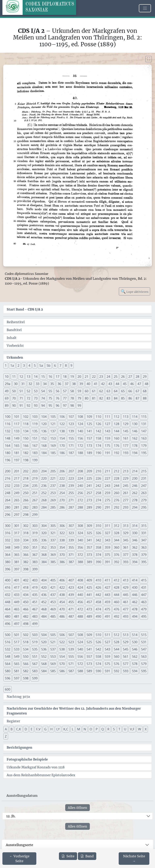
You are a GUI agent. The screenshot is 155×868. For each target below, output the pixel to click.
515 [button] (144, 635)
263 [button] (144, 493)
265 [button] (17, 500)
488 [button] (80, 616)
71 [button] (21, 398)
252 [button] (44, 493)
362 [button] (135, 547)
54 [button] (43, 391)
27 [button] (130, 377)
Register (13, 721)
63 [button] (108, 391)
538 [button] (62, 649)
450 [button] (26, 602)
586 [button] (62, 671)
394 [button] (135, 562)
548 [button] (8, 656)
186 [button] (62, 453)
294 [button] (135, 507)
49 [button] (7, 391)
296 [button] (8, 515)
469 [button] (53, 609)
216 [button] (8, 478)
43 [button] (110, 384)
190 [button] (98, 453)
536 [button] (44, 649)
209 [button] (89, 471)
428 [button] (117, 587)
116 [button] (8, 424)
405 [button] (53, 580)
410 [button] (98, 580)
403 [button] (35, 580)
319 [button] (35, 533)
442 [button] (98, 595)
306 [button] (62, 526)
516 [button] (8, 642)
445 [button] (126, 595)
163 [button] (144, 438)
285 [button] (53, 507)
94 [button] (43, 406)
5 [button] (35, 365)
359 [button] (107, 547)
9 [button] (71, 365)
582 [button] (26, 671)
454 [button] (62, 602)
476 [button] (117, 609)
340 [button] (80, 540)
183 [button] (35, 453)
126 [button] (98, 424)
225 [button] (89, 478)
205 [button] (53, 471)
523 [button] (71, 642)
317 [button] (17, 533)
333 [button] (17, 540)
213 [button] (126, 471)
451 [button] (35, 602)
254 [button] (62, 493)
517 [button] (17, 642)
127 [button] (107, 424)
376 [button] (117, 555)
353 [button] (53, 547)
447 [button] (144, 595)
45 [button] (125, 384)
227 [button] (107, 478)
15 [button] (43, 377)
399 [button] (35, 569)
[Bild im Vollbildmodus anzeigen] (149, 59)
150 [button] (26, 438)
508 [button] (80, 635)
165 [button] (17, 446)
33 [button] (38, 384)
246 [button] (135, 486)
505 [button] (53, 635)
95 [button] (50, 406)
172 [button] (80, 446)
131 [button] (144, 424)
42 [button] (103, 384)
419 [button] (35, 587)
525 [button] (89, 642)
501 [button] (17, 635)
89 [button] (7, 406)
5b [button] (49, 365)
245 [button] (126, 486)
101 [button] (17, 417)
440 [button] (80, 595)
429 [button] (126, 587)
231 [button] (144, 478)
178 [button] (135, 446)
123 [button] (71, 424)
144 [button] (117, 431)
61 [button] (94, 391)
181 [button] (17, 453)
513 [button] (126, 635)
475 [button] (107, 609)
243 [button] (107, 486)
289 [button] (89, 507)
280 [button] (8, 507)
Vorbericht (15, 346)
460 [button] (117, 602)
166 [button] (26, 446)
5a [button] (41, 365)
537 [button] (53, 649)
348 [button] (8, 547)
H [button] (51, 729)
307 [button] (71, 526)
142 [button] (98, 431)
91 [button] (21, 406)
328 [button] (117, 533)
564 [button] (8, 664)
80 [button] (87, 398)
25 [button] (116, 377)
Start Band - (25, 309)
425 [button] (89, 587)
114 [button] (135, 417)
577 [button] (126, 664)
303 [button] (35, 526)
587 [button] (71, 671)
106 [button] (62, 417)
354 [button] (62, 547)
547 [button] (144, 649)
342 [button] (98, 540)
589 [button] (89, 671)
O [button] (91, 729)
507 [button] (71, 635)
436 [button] (44, 595)
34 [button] (45, 384)
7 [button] (60, 365)
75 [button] (50, 398)
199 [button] (35, 460)
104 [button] (44, 417)
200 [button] (8, 471)
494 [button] (135, 616)
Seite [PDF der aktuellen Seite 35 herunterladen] (68, 856)
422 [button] (62, 587)
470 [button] (62, 609)
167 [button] (35, 446)
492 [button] (117, 616)
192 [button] (117, 453)
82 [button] (101, 398)
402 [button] (26, 580)
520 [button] (44, 642)
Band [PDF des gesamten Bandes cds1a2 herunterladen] (87, 856)
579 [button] (144, 664)
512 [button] (117, 635)
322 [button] (62, 533)
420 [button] (44, 587)
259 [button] (107, 493)
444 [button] (117, 595)
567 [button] (35, 664)
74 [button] (43, 398)
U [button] (125, 729)
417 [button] (17, 587)
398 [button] (26, 569)
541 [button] (89, 649)
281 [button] (17, 507)
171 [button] (71, 446)
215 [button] (144, 471)
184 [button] (44, 453)
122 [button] (62, 424)
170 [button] (62, 446)
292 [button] (117, 507)
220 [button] (44, 478)
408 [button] (80, 580)
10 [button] (7, 377)
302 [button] (26, 526)
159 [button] (107, 438)
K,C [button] (66, 729)
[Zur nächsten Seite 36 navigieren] (134, 859)
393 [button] (126, 562)
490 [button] (98, 616)
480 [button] (8, 616)
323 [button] (71, 533)
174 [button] (98, 446)
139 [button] (71, 431)
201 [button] (17, 471)
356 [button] (80, 547)
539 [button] (71, 649)
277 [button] (126, 500)
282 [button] (26, 507)
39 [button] (81, 384)
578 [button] (135, 664)
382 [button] (26, 562)
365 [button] (17, 555)
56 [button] (58, 391)
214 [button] (135, 471)
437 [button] (53, 595)
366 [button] (26, 555)
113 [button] (126, 417)
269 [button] (53, 500)
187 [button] (71, 453)
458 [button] (98, 602)
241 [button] (89, 486)
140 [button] (80, 431)
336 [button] (44, 540)
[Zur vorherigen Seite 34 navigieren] (19, 859)
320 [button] (44, 533)
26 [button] (123, 377)
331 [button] (144, 533)
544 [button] (117, 649)
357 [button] (89, 547)
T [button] (119, 729)
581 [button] (17, 671)
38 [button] (74, 384)
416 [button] (8, 587)
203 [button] (35, 471)
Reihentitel (16, 322)
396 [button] (8, 569)
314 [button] (135, 526)
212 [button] (117, 471)
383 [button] (35, 562)
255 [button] (71, 493)
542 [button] (98, 649)
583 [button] (35, 671)
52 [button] (28, 391)
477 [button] (126, 609)
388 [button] (80, 562)
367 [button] (35, 555)
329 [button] (126, 533)
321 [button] (53, 533)
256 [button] (80, 493)
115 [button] (144, 417)
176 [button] (117, 446)
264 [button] (8, 500)
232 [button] (8, 486)
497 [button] (17, 624)
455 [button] (71, 602)
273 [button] (89, 500)
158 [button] (98, 438)
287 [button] (71, 507)
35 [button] (52, 384)
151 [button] (35, 438)
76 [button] (58, 398)
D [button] (26, 729)
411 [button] (107, 580)
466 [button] (26, 609)
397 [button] (17, 569)
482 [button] (26, 616)
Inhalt (12, 338)
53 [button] (36, 391)
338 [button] (62, 540)
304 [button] (44, 526)
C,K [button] (19, 729)
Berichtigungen (19, 747)
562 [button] (135, 656)
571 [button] (71, 664)
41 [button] (96, 384)
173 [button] (89, 446)
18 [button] (65, 377)
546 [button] (135, 649)
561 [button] (126, 656)
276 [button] (117, 500)
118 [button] (26, 424)
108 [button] (80, 417)
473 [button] (89, 609)
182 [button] (26, 453)
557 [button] (89, 656)
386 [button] (62, 562)
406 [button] (62, 580)
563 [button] (144, 656)
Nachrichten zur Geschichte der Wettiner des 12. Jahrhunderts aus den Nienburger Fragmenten (74, 711)
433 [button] (17, 595)
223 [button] (71, 478)
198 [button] (26, 460)
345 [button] (126, 540)
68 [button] (145, 391)
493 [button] (126, 616)
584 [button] (44, 671)
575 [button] (107, 664)
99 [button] (79, 406)
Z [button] (6, 736)
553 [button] (53, 656)
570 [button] (62, 664)
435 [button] (35, 595)
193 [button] (126, 453)
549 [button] (17, 656)
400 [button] (8, 580)
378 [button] (135, 555)
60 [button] (87, 391)
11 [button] (14, 377)
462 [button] (135, 602)
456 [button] (80, 602)
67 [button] (137, 391)
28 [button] (137, 377)
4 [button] (29, 365)
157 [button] (89, 438)
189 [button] (89, 453)
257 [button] (89, 493)
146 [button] (135, 431)
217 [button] (17, 478)
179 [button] (144, 446)
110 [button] (98, 417)
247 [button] (144, 486)
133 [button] (17, 431)
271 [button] (71, 500)
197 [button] (17, 460)
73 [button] (36, 398)
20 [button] (79, 377)
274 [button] (98, 500)
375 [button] (107, 555)
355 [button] (71, 547)
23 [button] (101, 377)
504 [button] (44, 635)
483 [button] (35, 616)
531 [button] (144, 642)
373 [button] (89, 555)
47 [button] (139, 384)
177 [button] (126, 446)
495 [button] (144, 616)
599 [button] (35, 678)
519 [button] (35, 642)
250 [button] (26, 493)
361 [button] (126, 547)
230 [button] (135, 478)
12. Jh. (11, 816)
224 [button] (80, 478)
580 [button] (8, 671)
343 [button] (107, 540)
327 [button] (107, 533)
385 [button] (53, 562)
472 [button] (80, 609)
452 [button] (44, 602)
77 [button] (65, 398)
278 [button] (135, 500)
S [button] (114, 729)
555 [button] (71, 656)
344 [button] (117, 540)
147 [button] (144, 431)
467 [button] (35, 609)
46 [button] (132, 384)
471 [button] (71, 609)
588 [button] (80, 671)
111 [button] (107, 417)
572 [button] (80, 664)
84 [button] (116, 398)
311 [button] (107, 526)
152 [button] (44, 438)
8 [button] (66, 365)
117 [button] (17, 424)
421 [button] (53, 587)
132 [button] (8, 431)
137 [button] (53, 431)
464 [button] (8, 609)
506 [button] (62, 635)
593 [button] (126, 671)
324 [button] (80, 533)
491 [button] (107, 616)
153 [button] (53, 438)
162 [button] (135, 438)
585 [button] (53, 671)
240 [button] (80, 486)
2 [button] (18, 365)
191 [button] (107, 453)
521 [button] (53, 642)
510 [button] (98, 635)
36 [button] (59, 384)
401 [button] (17, 580)
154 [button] (62, 438)
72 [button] (28, 398)
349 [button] (17, 547)
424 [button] (80, 587)
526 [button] (98, 642)
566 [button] (26, 664)
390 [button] (98, 562)
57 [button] (65, 391)
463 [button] (144, 602)
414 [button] (135, 580)
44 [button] (117, 384)
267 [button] (35, 500)
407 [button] (71, 580)
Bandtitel (14, 330)
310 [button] (98, 526)
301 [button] (17, 526)
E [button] (32, 729)
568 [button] (44, 664)
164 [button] (8, 446)
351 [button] (35, 547)
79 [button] (79, 398)
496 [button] (8, 624)
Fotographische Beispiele (27, 759)
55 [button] (50, 391)
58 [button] (72, 391)
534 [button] (26, 649)
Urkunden (15, 357)
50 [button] (14, 391)
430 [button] (135, 587)
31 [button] (23, 384)
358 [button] (98, 547)
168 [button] (44, 446)
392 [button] (117, 562)
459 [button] (107, 602)
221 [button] (53, 478)
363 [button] (144, 547)
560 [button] (117, 656)
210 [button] (98, 471)
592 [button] (117, 671)
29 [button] (145, 377)
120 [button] (44, 424)
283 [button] (35, 507)
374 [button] (98, 555)
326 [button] (98, 533)
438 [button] (62, 595)
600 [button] (8, 689)
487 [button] (71, 616)
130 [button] (135, 424)
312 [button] (117, 526)
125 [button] (89, 424)
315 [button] (144, 526)
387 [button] (71, 562)
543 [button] (107, 649)
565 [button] (17, 664)
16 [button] (50, 377)
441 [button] (89, 595)
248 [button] (8, 493)
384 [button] (44, 562)
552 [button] (44, 656)
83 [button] (108, 398)
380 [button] (8, 562)
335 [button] (35, 540)
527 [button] (107, 642)
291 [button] (107, 507)
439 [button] (71, 595)
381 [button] (17, 562)
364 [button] (8, 555)
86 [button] (130, 398)
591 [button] (107, 671)
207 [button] (71, 471)
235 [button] (35, 486)
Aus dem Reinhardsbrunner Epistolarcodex (41, 775)
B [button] (12, 729)
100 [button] (8, 417)
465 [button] (17, 609)
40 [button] (88, 384)
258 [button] (98, 493)
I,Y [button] (58, 729)
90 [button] (14, 406)
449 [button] (17, 602)
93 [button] (36, 406)
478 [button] (135, 609)
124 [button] (80, 424)
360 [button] (117, 547)
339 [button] (71, 540)
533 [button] (17, 649)
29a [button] (8, 384)
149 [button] (17, 438)
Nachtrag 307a (18, 697)
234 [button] (26, 486)
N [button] (85, 729)
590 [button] (98, 671)
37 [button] (67, 384)
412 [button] (117, 580)
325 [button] (89, 533)
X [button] (146, 729)
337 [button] (53, 540)
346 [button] (135, 540)
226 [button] (98, 478)
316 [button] (8, 533)
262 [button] (135, 493)
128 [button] (117, 424)
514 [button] (135, 635)
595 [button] (144, 671)
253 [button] (53, 493)
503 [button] (35, 635)
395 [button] (144, 562)
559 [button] (107, 656)
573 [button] (89, 664)
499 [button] (35, 624)
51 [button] (21, 391)
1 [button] (6, 365)
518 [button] (26, 642)
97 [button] (65, 406)
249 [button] (17, 493)
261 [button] (126, 493)
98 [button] (72, 406)
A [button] (6, 729)
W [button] (140, 729)
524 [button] (80, 642)
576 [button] (117, 664)
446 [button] (135, 595)
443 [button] (107, 595)
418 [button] (26, 587)
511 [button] (107, 635)
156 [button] (80, 438)
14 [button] (36, 377)
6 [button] (55, 365)
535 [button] (35, 649)
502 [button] (26, 635)
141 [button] (89, 431)
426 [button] (98, 587)
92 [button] (28, 406)
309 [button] (89, 526)
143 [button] (107, 431)
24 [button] (108, 377)
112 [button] (117, 417)
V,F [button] (132, 729)
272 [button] (80, 500)
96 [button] (58, 406)
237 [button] (53, 486)
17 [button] (58, 377)
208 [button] (80, 471)
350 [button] (26, 547)
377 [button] (126, 555)
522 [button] (62, 642)
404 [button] (44, 580)
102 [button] (26, 417)
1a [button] (12, 365)
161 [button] (126, 438)
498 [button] (26, 624)
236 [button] (44, 486)
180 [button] (8, 453)
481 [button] (17, 616)
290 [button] (98, 507)
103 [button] (35, 417)
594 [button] (135, 671)
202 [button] (26, 471)
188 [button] (80, 453)
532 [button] (8, 649)
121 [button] (53, 424)
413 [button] (126, 580)
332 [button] (8, 540)
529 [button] (126, 642)
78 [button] (72, 398)
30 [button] (16, 384)
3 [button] (24, 365)
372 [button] (80, 555)
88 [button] (145, 398)
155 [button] (71, 438)
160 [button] (117, 438)
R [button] (108, 729)
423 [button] (71, 587)
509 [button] (89, 635)
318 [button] (26, 533)
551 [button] (35, 656)
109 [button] (89, 417)
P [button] (97, 729)
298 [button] (26, 515)
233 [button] (17, 486)
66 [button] (130, 391)
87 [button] (137, 398)
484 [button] (44, 616)
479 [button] (144, 609)
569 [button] (53, 664)
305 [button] (53, 526)
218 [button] (26, 478)
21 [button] (87, 377)
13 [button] (28, 377)
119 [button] (35, 424)
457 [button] (89, 602)
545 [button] (126, 649)
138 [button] (62, 431)
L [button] (73, 729)
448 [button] (8, 602)
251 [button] (35, 493)
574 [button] (98, 664)
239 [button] (71, 486)
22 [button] (94, 377)
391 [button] (107, 562)
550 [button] (26, 656)
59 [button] (79, 391)
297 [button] (17, 515)
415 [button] (144, 580)
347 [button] (144, 540)
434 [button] (26, 595)
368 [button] (44, 555)
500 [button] (8, 635)
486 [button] (62, 616)
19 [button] (72, 377)
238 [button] (62, 486)
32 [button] (30, 384)
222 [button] (62, 478)
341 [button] (89, 540)
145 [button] (126, 431)
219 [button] (35, 478)
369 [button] (53, 555)
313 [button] (126, 526)
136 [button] (44, 431)
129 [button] (126, 424)
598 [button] (26, 678)
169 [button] (53, 446)
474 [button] (98, 609)
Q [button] (103, 729)
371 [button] (71, 555)
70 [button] (14, 398)
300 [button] (8, 526)
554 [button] (62, 656)
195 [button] (144, 453)
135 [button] (35, 431)
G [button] (45, 729)
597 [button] (17, 678)
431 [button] (144, 587)
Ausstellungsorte (19, 845)
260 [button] (117, 493)
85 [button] (123, 398)
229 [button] (126, 478)
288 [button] (80, 507)
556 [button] (80, 656)
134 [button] (26, 431)
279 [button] (144, 500)
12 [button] (21, 377)
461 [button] (126, 602)
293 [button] (126, 507)
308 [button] (80, 526)
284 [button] (44, 507)
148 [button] (8, 438)
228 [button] (117, 478)
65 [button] (123, 391)
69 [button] (7, 398)
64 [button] (116, 391)
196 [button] (8, 460)
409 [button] (89, 580)
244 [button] (117, 486)
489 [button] (89, 616)
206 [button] (62, 471)
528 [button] (117, 642)
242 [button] (98, 486)
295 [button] (144, 507)
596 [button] (8, 678)
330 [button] (135, 533)
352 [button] (44, 547)
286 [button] (62, 507)
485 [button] (53, 616)
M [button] (79, 729)
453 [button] (53, 602)
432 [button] (8, 595)
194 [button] (135, 453)
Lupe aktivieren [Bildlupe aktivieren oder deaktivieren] (135, 291)
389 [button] (89, 562)
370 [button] (62, 555)
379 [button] (144, 555)
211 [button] (107, 471)
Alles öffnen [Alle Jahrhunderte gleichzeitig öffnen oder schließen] (77, 808)
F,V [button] (38, 729)
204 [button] (44, 471)
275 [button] (107, 500)
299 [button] (35, 515)
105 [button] (53, 417)
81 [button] (94, 398)
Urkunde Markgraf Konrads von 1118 (36, 767)
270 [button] (62, 500)
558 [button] (98, 656)
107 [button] (71, 417)
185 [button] (53, 453)
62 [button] (101, 391)
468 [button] (44, 609)
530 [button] (135, 642)
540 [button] (80, 649)
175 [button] (107, 446)
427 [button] (107, 587)
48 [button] (147, 384)
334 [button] (26, 540)
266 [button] (26, 500)
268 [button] (44, 500)
